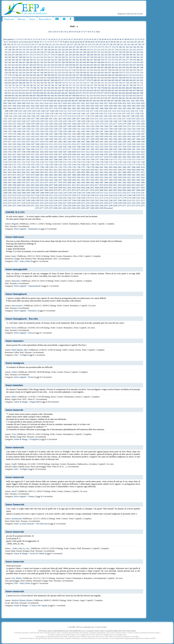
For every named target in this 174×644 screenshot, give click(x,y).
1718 (5, 162)
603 (99, 75)
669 (56, 80)
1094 (129, 108)
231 (24, 52)
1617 (110, 152)
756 (88, 85)
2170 (88, 198)
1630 (28, 154)
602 (95, 75)
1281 (133, 124)
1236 (69, 121)
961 (124, 98)
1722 (23, 162)
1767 (88, 165)
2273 (133, 206)
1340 (120, 129)
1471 (10, 142)
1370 (115, 131)
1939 (23, 180)
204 (67, 50)
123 (57, 44)
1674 (88, 157)
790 (70, 88)
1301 (83, 126)
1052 (78, 106)
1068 (10, 108)
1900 (129, 175)
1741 (110, 162)
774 (13, 88)
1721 (19, 162)
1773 (115, 165)
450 (109, 65)
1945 (51, 180)
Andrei (14, 372)
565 (102, 73)
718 (92, 83)
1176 (78, 116)
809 (138, 88)
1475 (28, 142)
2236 (106, 203)
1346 (5, 131)
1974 (42, 183)
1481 (55, 142)
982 (59, 101)
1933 (138, 177)
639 (88, 78)
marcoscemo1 (17, 306)
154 (27, 47)
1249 (129, 121)
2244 (143, 203)
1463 (115, 139)
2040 (60, 188)
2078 (92, 190)
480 (77, 67)
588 (45, 75)
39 (103, 39)
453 (120, 65)
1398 (101, 134)
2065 (32, 190)
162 (56, 47)
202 (60, 50)
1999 (14, 185)
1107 (47, 111)
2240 (124, 203)
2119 (138, 193)
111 (15, 44)
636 (77, 78)
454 (124, 65)
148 (6, 47)
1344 (138, 129)
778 (27, 88)
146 (140, 44)
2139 (88, 195)
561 (88, 73)
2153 (10, 198)
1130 (11, 113)
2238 (115, 203)
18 (49, 39)
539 (10, 73)
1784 (23, 167)
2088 (138, 190)
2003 (33, 185)
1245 (110, 121)
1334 (92, 129)
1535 (19, 147)
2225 (55, 203)
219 (120, 50)
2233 (92, 203)
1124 (123, 111)
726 (120, 83)
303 (142, 55)
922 (124, 96)
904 (60, 96)
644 (106, 78)
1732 (69, 162)
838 (102, 90)
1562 (143, 147)
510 (45, 70)
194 (31, 50)
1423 (74, 137)
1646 (101, 154)
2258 (65, 206)
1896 (110, 175)
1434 (124, 137)
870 (77, 93)
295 (113, 55)
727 (124, 83)
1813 (14, 170)
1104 (34, 111)
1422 (69, 137)
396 (56, 62)
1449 (51, 139)
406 (92, 62)
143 (129, 44)
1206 (74, 119)
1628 (19, 154)
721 (102, 83)
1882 (46, 175)
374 (117, 60)
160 (49, 47)
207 (77, 50)
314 (42, 57)
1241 (92, 121)
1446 (37, 139)
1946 (55, 180)
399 (67, 62)
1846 (23, 172)
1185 (119, 116)
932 (20, 98)
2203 (97, 200)
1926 (106, 177)
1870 (133, 172)
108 (5, 44)
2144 (110, 195)
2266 (101, 206)
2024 (129, 185)
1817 (32, 170)
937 (38, 98)
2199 (79, 200)
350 (31, 60)
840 (109, 90)
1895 (106, 175)
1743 (120, 162)
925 (134, 96)
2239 (120, 203)
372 (109, 60)
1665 (46, 157)
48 (126, 39)
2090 (5, 193)
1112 (70, 111)
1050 (69, 106)
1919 (74, 177)
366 (88, 60)
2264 (92, 206)
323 (74, 57)
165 (67, 47)
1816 (28, 170)
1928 (115, 177)
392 (42, 62)
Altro (98, 32)
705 (45, 83)
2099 (47, 193)
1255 (14, 124)
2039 (55, 188)
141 (122, 44)
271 (27, 55)
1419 (55, 137)
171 (88, 47)
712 (70, 83)
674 (74, 80)
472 (49, 67)
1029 (115, 103)
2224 (51, 203)
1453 (69, 139)
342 (142, 57)
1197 (32, 119)
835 (92, 90)
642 (99, 78)
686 (117, 80)
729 (131, 83)
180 (120, 47)
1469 (143, 139)
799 (102, 88)
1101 (20, 111)
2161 (46, 198)
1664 (42, 157)
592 (60, 75)
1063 (129, 106)
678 (88, 80)
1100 (16, 111)
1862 (97, 172)
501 (13, 70)
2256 (55, 206)
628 (49, 78)
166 (70, 47)
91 (94, 42)
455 (127, 65)
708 (56, 83)
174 (99, 47)
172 (92, 47)
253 (102, 52)
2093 (19, 193)
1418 (51, 137)
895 (28, 96)
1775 (124, 165)
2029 (10, 188)
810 (142, 88)
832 (81, 90)
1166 (33, 116)
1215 (115, 119)
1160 (6, 116)
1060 (115, 106)
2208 (120, 200)
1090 (110, 108)
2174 (106, 198)
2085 (124, 190)
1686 (143, 157)
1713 (124, 160)
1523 (106, 144)
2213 (143, 200)
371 (106, 60)
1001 (128, 101)
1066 (143, 106)
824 (52, 90)
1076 (46, 108)
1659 (19, 157)
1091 (115, 108)
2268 (110, 206)
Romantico (33, 311)
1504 (19, 144)
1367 (101, 131)
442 (81, 65)
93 (99, 42)
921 (120, 96)
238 (49, 52)
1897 (115, 175)
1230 (42, 121)
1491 (101, 142)
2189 (33, 200)
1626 (10, 154)
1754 (28, 165)
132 (90, 44)
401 (74, 62)
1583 (97, 149)
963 (131, 98)
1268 (74, 124)
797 (95, 88)
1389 (60, 134)
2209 (124, 200)
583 (28, 75)
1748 (143, 162)
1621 (129, 152)
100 (117, 42)
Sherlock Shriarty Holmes (22, 600)
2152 (5, 198)
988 (80, 101)
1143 (69, 113)
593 (63, 75)
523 (92, 70)
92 (97, 42)
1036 (5, 106)
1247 (120, 121)
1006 (10, 103)
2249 (23, 206)
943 (59, 98)
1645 (97, 154)
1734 (78, 162)
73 (48, 42)
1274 (101, 124)
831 (77, 90)
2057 (138, 188)
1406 (138, 134)
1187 (128, 116)
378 (131, 60)
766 (124, 85)
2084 (120, 190)
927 (142, 96)
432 (45, 65)
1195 (23, 119)
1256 (19, 124)
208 (81, 50)
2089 (143, 190)
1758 (46, 165)
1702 (74, 160)
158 (42, 47)
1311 (129, 126)
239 (52, 52)
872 (84, 93)
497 (138, 67)
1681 (120, 157)
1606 (60, 152)
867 (67, 93)
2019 (106, 185)
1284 (5, 126)
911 (85, 96)
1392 (74, 134)
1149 (97, 113)
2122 (10, 195)
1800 (97, 167)
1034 (138, 103)
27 (72, 39)
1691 (23, 160)
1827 (78, 170)
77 (58, 42)
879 (109, 93)
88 (86, 42)
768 (131, 85)
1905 (10, 177)
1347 (10, 131)
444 (88, 65)
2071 (60, 190)
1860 (88, 172)
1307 (111, 126)
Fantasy (31, 496)
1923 (92, 177)
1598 (23, 152)
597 (77, 75)
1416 (42, 137)
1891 (88, 175)
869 (74, 93)
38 (100, 39)
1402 (120, 134)
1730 (60, 162)
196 (38, 50)
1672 (78, 157)
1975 (46, 183)
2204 (101, 200)
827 (63, 90)
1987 (101, 183)
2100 (51, 193)
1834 (110, 170)
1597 (19, 152)
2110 (97, 193)
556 (70, 73)
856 (27, 93)
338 (127, 57)
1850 (42, 172)
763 (113, 85)
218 (117, 50)
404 (85, 62)
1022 (83, 103)
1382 (28, 134)
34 (90, 39)
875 (95, 93)
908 (74, 96)
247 (81, 52)
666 (45, 80)
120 (47, 44)
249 (88, 52)
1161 (11, 116)
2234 (97, 203)
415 (124, 62)
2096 (33, 193)
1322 (37, 129)
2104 (70, 193)
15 (41, 39)
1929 (120, 177)
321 (67, 57)
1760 (55, 165)
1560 (133, 147)
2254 (46, 206)
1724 (32, 162)
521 (84, 70)
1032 (129, 103)
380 (138, 60)
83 (74, 42)
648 (120, 78)
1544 (60, 147)
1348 (14, 131)
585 (35, 75)
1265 (60, 124)
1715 (133, 160)
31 (82, 39)
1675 (92, 157)
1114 (78, 111)
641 (95, 78)
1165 (29, 116)
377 (127, 60)
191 (20, 50)
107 (142, 42)
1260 (37, 124)
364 (81, 60)
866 (63, 93)
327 (88, 57)
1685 (138, 157)
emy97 (14, 491)
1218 (128, 119)
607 (113, 75)
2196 (65, 200)
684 (109, 80)
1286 (14, 126)
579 (13, 75)
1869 (129, 172)
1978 (60, 183)
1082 (74, 108)
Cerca (32, 19)
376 (124, 60)
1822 (55, 170)
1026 (101, 103)
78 (61, 42)
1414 (32, 137)
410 (106, 62)
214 (102, 50)
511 (49, 70)
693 (142, 80)
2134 (65, 195)
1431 (110, 137)
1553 (101, 147)
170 (84, 47)
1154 (119, 113)
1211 (97, 119)
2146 (120, 195)
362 (74, 60)
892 (17, 96)
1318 (19, 129)
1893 (97, 175)
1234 (60, 121)
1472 (14, 142)
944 (63, 98)
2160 (42, 198)
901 (49, 96)
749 (63, 85)
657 (13, 80)
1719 (10, 162)
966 (142, 98)
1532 (5, 147)
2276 (37, 208)
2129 (42, 195)
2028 (5, 188)
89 (89, 42)
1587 (115, 149)
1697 (51, 160)
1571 (42, 149)
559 (81, 73)
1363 (83, 131)
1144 (74, 113)
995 (105, 101)
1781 (10, 167)
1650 (120, 154)
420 (142, 62)
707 (53, 83)
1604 (51, 152)
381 (142, 60)
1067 (5, 108)
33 (87, 39)
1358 (60, 131)
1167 (38, 116)
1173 (65, 116)
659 (20, 80)
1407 (143, 134)
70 (40, 42)
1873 (5, 175)
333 (109, 57)
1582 (92, 149)
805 (124, 88)
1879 (32, 175)
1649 (115, 154)
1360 (69, 131)
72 (46, 42)
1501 (5, 144)
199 (49, 50)
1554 (106, 147)
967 (5, 101)
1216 (119, 119)
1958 (110, 180)
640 (92, 78)
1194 (19, 119)
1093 (124, 108)
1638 (65, 154)
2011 (69, 185)
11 (31, 39)
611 (127, 75)
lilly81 (14, 397)
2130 (46, 195)
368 (95, 60)
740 (31, 85)
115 (29, 44)
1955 (97, 180)
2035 (37, 188)
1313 (138, 126)
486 (99, 67)
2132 (55, 195)
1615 (101, 152)
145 (136, 44)
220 (124, 50)
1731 (65, 162)
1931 (129, 177)
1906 (14, 177)
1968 (14, 183)
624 (34, 78)
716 (84, 83)
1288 (23, 126)
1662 (32, 157)
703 (38, 83)
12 (34, 39)
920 (117, 96)
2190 (37, 200)
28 (75, 39)
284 (74, 55)
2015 (88, 185)
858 (34, 93)
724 (113, 83)
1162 (15, 116)
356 (52, 60)
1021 (78, 103)
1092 (120, 108)
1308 (115, 126)
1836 (120, 170)
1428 (97, 137)
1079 (60, 108)
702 (35, 83)
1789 (46, 167)
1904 (5, 177)
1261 (42, 124)
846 (131, 90)
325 (81, 57)
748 (59, 85)
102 (125, 42)
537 (142, 70)
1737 (92, 162)
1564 (10, 149)
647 (117, 78)
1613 (92, 152)
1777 (133, 165)
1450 (55, 139)
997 (112, 101)
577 (6, 75)
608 (117, 75)
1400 (110, 134)
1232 (51, 121)
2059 (5, 190)
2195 (60, 200)
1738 (97, 162)
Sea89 (14, 464)
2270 (120, 206)
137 (107, 44)
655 (6, 80)
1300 (79, 126)
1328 (65, 129)
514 (59, 70)
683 (106, 80)
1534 (14, 147)
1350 (23, 131)
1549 (83, 147)
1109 (56, 111)
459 (142, 65)
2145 (115, 195)
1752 (19, 165)
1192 (10, 119)
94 (102, 42)
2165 (65, 198)
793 (81, 88)
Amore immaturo (14, 341)
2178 (124, 198)
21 (57, 39)
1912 (42, 177)
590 (53, 75)
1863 (101, 172)
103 (128, 42)
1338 (110, 129)
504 (24, 70)
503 (20, 70)
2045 (83, 188)
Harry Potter (25, 261)
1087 (97, 108)
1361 (74, 131)
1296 (60, 126)
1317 (14, 129)
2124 (19, 195)
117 (36, 44)
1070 (19, 108)
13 (36, 39)
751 (70, 85)
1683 (129, 157)
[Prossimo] (108, 208)
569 (117, 73)
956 (106, 98)
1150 (101, 113)
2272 (129, 206)
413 (117, 62)
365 (84, 60)
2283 (69, 208)
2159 (37, 198)
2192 (46, 200)
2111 (102, 193)
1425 (83, 137)
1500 (143, 142)
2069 (51, 190)
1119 (101, 111)
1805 (120, 167)
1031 (124, 103)
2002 (28, 185)
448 (102, 65)
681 (99, 80)
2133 (60, 195)
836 (95, 90)
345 (13, 60)
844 (124, 90)
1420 (60, 137)
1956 (101, 180)
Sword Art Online (37, 554)
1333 (88, 129)
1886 (65, 175)
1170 (51, 116)
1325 (51, 129)
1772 (110, 165)
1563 (5, 149)
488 (106, 67)
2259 (69, 206)
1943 (42, 180)
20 (54, 39)
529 (113, 70)
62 (20, 42)
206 (74, 50)
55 (143, 39)
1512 (55, 144)
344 (10, 60)
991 (91, 101)
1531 (143, 144)
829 (70, 90)
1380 (19, 134)
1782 (14, 167)
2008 (56, 185)
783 (45, 88)
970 (16, 101)
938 (42, 98)
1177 (83, 116)
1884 (55, 175)
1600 (33, 152)
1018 (65, 103)
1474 (23, 142)
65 (28, 42)
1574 (55, 149)
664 (38, 80)
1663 (37, 157)
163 (59, 47)
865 (59, 93)
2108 (88, 193)
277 (49, 55)
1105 (38, 111)
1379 (14, 134)
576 (142, 73)
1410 (14, 137)
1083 (78, 108)
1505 (23, 144)
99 (114, 42)
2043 (74, 188)
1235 (65, 121)
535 (134, 70)
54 (141, 39)
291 (99, 55)
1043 (37, 106)
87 (84, 42)
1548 (78, 147)
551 (52, 73)
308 (20, 57)
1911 (37, 177)
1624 (143, 152)
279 (56, 55)
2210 (129, 200)
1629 (23, 154)
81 (68, 42)
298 (124, 55)
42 (110, 39)
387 (24, 62)
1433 (120, 137)
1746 (133, 162)
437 (63, 65)
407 (95, 62)
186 (142, 47)
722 (106, 83)
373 (113, 60)
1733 (74, 162)
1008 (19, 103)
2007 (51, 185)
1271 (88, 124)
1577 (69, 149)
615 (142, 75)
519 (77, 70)
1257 (23, 124)
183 (131, 47)
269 (20, 55)
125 (65, 44)
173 (95, 47)
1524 (110, 144)
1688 (10, 160)
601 (92, 75)
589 (49, 75)
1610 (79, 152)
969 (12, 101)
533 (127, 70)
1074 (37, 108)
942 (56, 98)
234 (34, 52)
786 (56, 88)
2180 (133, 198)
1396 (92, 134)
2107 (83, 193)
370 (102, 60)
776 (20, 88)
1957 (106, 180)
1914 (51, 177)
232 (27, 52)
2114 (115, 193)
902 (53, 96)
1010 (28, 103)
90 (91, 42)
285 (77, 55)
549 (45, 73)
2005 (42, 185)
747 (56, 85)
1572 (46, 149)
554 (63, 73)
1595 (10, 152)
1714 (129, 160)
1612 (88, 152)
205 (70, 50)
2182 (143, 198)
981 (55, 101)
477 (67, 67)
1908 (23, 177)
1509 (42, 144)
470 (42, 67)
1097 (143, 108)
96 (107, 42)
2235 (101, 203)
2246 (10, 206)
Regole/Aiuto (45, 19)
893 (20, 96)
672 (67, 80)
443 (84, 65)
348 (24, 60)
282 (67, 55)
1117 (92, 111)
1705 (88, 160)
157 (38, 47)
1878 (28, 175)
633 (67, 78)
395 (53, 62)
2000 (19, 185)
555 (67, 73)
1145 (78, 113)
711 (67, 83)
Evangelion (34, 439)
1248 (124, 121)
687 (120, 80)
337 (124, 57)
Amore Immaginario (16, 294)
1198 (37, 119)
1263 (51, 124)
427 (27, 65)
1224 (14, 121)
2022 (120, 185)
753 (77, 85)
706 (49, 83)
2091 (10, 193)
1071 (23, 108)
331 (102, 57)
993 (98, 101)
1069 (14, 108)
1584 (101, 149)
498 (142, 67)
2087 (133, 190)
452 (117, 65)
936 (34, 98)
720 (99, 83)
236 (42, 52)
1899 (124, 175)
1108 (52, 111)
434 (52, 65)
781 (38, 88)
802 (113, 88)
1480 (51, 142)
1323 (42, 129)
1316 (10, 129)
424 (17, 65)
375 (120, 60)
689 (127, 80)
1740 (106, 162)
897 (35, 96)
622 (27, 78)
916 (102, 96)
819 (34, 90)
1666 (51, 157)
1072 (28, 108)
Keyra (14, 328)
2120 (142, 193)
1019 (69, 103)
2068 (46, 190)
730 (134, 83)
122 (54, 44)
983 (62, 101)
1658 (14, 157)
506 (31, 70)
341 (138, 57)
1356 (51, 131)
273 (34, 55)
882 (120, 93)
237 (45, 52)
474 (56, 67)
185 (138, 47)
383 (10, 62)
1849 (37, 172)
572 (127, 73)
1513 (60, 144)
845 (127, 90)
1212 (101, 119)
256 (113, 52)
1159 (142, 113)
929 (10, 98)
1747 (138, 162)
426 (24, 65)
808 (134, 88)
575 (138, 73)
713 (74, 83)
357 (56, 60)
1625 (5, 154)
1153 (115, 113)
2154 (14, 198)
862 (49, 93)
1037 (10, 106)
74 (51, 42)
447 (99, 65)
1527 (124, 144)
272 (31, 55)
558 (77, 73)
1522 (101, 144)
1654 (138, 154)
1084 (83, 108)
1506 (28, 144)
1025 (97, 103)
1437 (138, 137)
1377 (5, 134)
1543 (55, 147)
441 (77, 65)
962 (127, 98)
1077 (51, 108)
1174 (69, 116)
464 (20, 67)
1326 (55, 129)
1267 (69, 124)
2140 (92, 195)
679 (92, 80)
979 (48, 101)
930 (13, 98)
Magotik (15, 224)
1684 (133, 157)
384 (13, 62)
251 (95, 52)
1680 (115, 157)
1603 (46, 152)
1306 (106, 126)
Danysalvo (16, 281)
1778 (138, 165)
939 (45, 98)
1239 (83, 121)
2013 (78, 185)
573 (131, 73)
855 (24, 93)
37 (98, 39)
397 (60, 62)
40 (105, 39)
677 (84, 80)
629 (52, 78)
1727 (46, 162)
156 (34, 47)
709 (60, 83)
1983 (83, 183)
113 (22, 44)
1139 (51, 113)
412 (113, 62)
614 (138, 75)
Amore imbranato (15, 237)
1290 (33, 126)
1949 (69, 180)
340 (134, 57)
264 (142, 52)
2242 (133, 203)
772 (6, 88)
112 (19, 44)
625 (38, 78)
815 (20, 90)
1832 (101, 170)
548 (42, 73)
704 (42, 83)
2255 (51, 206)
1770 (101, 165)
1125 (128, 111)
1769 (97, 165)
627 (45, 78)
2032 (23, 188)
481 (81, 67)
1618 (115, 152)
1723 (28, 162)
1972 (32, 183)
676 (81, 80)
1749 (5, 165)
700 (28, 83)
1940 (28, 180)
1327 (60, 129)
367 (92, 60)
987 (77, 101)
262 (134, 52)
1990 (115, 183)
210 (88, 50)
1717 (143, 160)
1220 (138, 119)
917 (106, 96)
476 (63, 67)
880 (113, 93)
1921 (83, 177)
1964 (138, 180)
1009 (23, 103)
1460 (101, 139)
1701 (69, 160)
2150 (138, 195)
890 (10, 96)
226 (6, 52)
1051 (74, 106)
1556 (115, 147)
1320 (28, 129)
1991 (120, 183)
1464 (120, 139)
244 (70, 52)
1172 (60, 116)
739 (27, 85)
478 (70, 67)
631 (59, 78)
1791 (55, 167)
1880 (37, 175)
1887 (69, 175)
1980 (69, 183)
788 (63, 88)
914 (95, 96)
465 (24, 67)
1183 (110, 116)
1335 (97, 129)
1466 (129, 139)
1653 (133, 154)
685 (113, 80)
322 (70, 57)
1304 (97, 126)
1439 (5, 139)
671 (63, 80)
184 (134, 47)
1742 (115, 162)
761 (106, 85)
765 (120, 85)
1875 (14, 175)
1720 (14, 162)
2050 (106, 188)
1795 (74, 167)
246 (77, 52)
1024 (92, 103)
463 (17, 67)
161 (52, 47)
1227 (28, 121)
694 (6, 83)
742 (38, 85)
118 (40, 44)
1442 (19, 139)
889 (6, 96)
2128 (37, 195)
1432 (115, 137)
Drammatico (33, 229)
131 (86, 44)
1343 (133, 129)
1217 (124, 119)
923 (127, 96)
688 (124, 80)
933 (24, 98)
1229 (37, 121)
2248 (19, 206)
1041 (28, 106)
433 (49, 65)
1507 (33, 144)
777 (24, 88)
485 (95, 67)
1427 (92, 137)
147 (143, 44)
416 (127, 62)
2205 (106, 200)
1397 (97, 134)
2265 (97, 206)
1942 (37, 180)
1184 (115, 116)
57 (7, 42)
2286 (83, 208)
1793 (65, 167)
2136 (74, 195)
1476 (32, 142)
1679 (110, 157)
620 (20, 78)
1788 (42, 167)
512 (52, 70)
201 (56, 50)
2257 (60, 206)
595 (70, 75)
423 (13, 65)
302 (138, 55)
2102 (60, 193)
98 (112, 42)
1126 (132, 111)
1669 (65, 157)
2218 (23, 203)
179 (117, 47)
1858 (78, 172)
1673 (83, 157)
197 (42, 50)
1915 (55, 177)
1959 (115, 180)
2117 (129, 193)
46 (120, 39)
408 (99, 62)
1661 (28, 157)
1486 (78, 142)
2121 (5, 195)
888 (142, 93)
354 (45, 60)
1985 (92, 183)
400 (70, 62)
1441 (14, 139)
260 (127, 52)
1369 (110, 131)
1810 (143, 167)
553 (59, 73)
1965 (143, 180)
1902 (138, 175)
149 (10, 47)
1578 (74, 149)
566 (106, 73)
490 (113, 67)
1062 (124, 106)
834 (88, 90)
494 (127, 67)
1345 (143, 129)
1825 (69, 170)
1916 (60, 177)
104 (132, 42)
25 (67, 39)
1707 (97, 160)
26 (69, 39)
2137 (78, 195)
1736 (88, 162)
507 (35, 70)
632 (63, 78)
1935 (5, 180)
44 (115, 39)
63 (23, 42)
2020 (110, 185)
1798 (88, 167)
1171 (56, 116)
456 (131, 65)
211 (92, 50)
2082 (110, 190)
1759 (51, 165)
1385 (42, 134)
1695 (42, 160)
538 (6, 73)
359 (63, 60)
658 (17, 80)
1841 (143, 170)
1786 (32, 167)
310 (28, 57)
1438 (143, 137)
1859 (83, 172)
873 (88, 93)
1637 (60, 154)
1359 (65, 131)
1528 (129, 144)
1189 (137, 116)
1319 (23, 129)
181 (124, 47)
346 (17, 60)
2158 (32, 198)
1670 (69, 157)
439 (70, 65)
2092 (15, 193)
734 (10, 85)
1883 (51, 175)
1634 (46, 154)
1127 (137, 111)
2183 (5, 200)
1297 (65, 126)
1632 (37, 154)
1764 (74, 165)
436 (59, 65)
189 (13, 50)
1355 (46, 131)
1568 (28, 149)
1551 (92, 147)
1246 (115, 121)
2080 (101, 190)
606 (110, 75)
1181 (101, 116)
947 (74, 98)
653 (138, 78)
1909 (28, 177)
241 (59, 52)
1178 (87, 116)
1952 (83, 180)
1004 (142, 101)
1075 (42, 108)
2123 (14, 195)
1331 (78, 129)
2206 (111, 200)
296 (117, 55)
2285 (78, 208)
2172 (97, 198)
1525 (115, 144)
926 (138, 96)
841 (113, 90)
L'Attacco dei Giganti (38, 605)
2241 (129, 203)
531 (120, 70)
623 (31, 78)
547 (38, 73)
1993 (129, 183)
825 (56, 90)
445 (92, 65)
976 (37, 101)
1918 (69, 177)
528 (109, 70)
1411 (19, 137)
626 (42, 78)
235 (38, 52)
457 (134, 65)
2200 (83, 200)
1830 (92, 170)
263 (138, 52)
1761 (60, 165)
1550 (88, 147)
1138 (47, 113)
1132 (20, 113)
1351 (28, 131)
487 (102, 67)
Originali (22, 19)
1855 (65, 172)
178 (113, 47)
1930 (124, 177)
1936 (10, 180)
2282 (65, 208)
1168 (42, 116)
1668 (60, 157)
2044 (78, 188)
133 (93, 44)
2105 (74, 193)
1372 (124, 131)
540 (13, 73)
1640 (74, 154)
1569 (32, 149)
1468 (138, 139)
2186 (19, 200)
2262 (83, 206)
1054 (88, 106)
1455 (78, 139)
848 (138, 90)
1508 (37, 144)
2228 (69, 203)
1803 (110, 167)
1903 (143, 175)
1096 (138, 108)
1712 (120, 160)
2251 (32, 206)
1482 (60, 142)
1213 (106, 119)
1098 (6, 111)
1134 (29, 113)
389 (31, 62)
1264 (55, 124)
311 (31, 57)
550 (49, 73)
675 (77, 80)
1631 (32, 154)
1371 (120, 131)
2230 (78, 203)
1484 (69, 142)
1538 (32, 147)
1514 (65, 144)
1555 (110, 147)
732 (142, 83)
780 (34, 88)
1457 (88, 139)
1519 (88, 144)
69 (38, 42)
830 (74, 90)
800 (106, 88)
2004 (37, 185)
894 (24, 96)
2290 (101, 208)
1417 (46, 137)
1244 (106, 121)
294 (109, 55)
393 (45, 62)
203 (63, 50)
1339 (115, 129)
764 (117, 85)
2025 (133, 185)
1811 (5, 170)
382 (6, 62)
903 (56, 96)
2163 (55, 198)
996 (109, 101)
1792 (60, 167)
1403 (124, 134)
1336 (101, 129)
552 (56, 73)
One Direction (42, 524)
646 (113, 78)
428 (31, 65)
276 (45, 55)
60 (15, 42)
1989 (110, 183)
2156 (23, 198)
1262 (46, 124)
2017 (97, 185)
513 (56, 70)
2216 (14, 203)
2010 (65, 185)
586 (38, 75)
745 (49, 85)
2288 (92, 208)
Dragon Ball (35, 402)
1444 (28, 139)
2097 (38, 193)
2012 (74, 185)
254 (106, 52)
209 (85, 50)
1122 (114, 111)
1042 (32, 106)
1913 (46, 177)
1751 (14, 165)
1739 (101, 162)
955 (102, 98)
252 (99, 52)
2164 (60, 198)
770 (138, 85)
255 (109, 52)
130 (82, 44)
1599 (28, 152)
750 (67, 85)
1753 (23, 165)
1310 (124, 126)
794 (84, 88)
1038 (14, 106)
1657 (10, 157)
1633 (42, 154)
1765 (78, 165)
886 (134, 93)
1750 (10, 165)
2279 (51, 208)
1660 (23, 157)
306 (13, 57)
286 (81, 55)
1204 (64, 119)
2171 (92, 198)
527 (106, 70)
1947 (60, 180)
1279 (124, 124)
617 (10, 78)
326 (84, 57)
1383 (32, 134)
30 (80, 39)
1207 (78, 119)
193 (28, 50)
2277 (42, 208)
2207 (115, 200)
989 (84, 101)
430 (38, 65)
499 (6, 70)
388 (28, 62)
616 (6, 78)
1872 (143, 172)
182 (127, 47)
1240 (88, 121)
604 (102, 75)
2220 (32, 203)
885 (131, 93)
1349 (19, 131)
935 (31, 98)
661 (27, 80)
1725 (37, 162)
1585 (106, 149)
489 (109, 67)
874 (92, 93)
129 (79, 44)
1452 (65, 139)
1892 (92, 175)
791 (74, 88)
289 (92, 55)
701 (31, 83)
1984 (88, 183)
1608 (69, 152)
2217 (19, 203)
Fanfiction (9, 19)
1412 (23, 137)
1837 (124, 170)
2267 (106, 206)
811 (6, 90)
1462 (110, 139)
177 (109, 47)
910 (81, 96)
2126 (28, 195)
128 (75, 44)
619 (17, 78)
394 (49, 62)
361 (70, 60)
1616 (106, 152)
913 (92, 96)
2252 (37, 206)
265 (6, 55)
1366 (97, 131)
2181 (138, 198)
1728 (51, 162)
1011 (33, 103)
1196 (28, 119)
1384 (37, 134)
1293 (46, 126)
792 (77, 88)
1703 (79, 160)
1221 (142, 119)
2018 (101, 185)
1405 (133, 134)
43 (113, 39)
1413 (28, 137)
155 (31, 47)
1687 (5, 160)
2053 (120, 188)
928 (6, 98)
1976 (51, 183)
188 (10, 50)
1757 (42, 165)
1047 (55, 106)
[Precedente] (8, 39)
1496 (124, 142)
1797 (83, 167)
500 (10, 70)
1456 (83, 139)
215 (106, 50)
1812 (10, 170)
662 (31, 80)
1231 (46, 121)
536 (138, 70)
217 (113, 50)
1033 (133, 103)
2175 (110, 198)
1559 (129, 147)
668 (52, 80)
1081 (69, 108)
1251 (138, 121)
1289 (28, 126)
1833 (106, 170)
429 (34, 65)
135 (100, 44)
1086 (92, 108)
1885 (60, 175)
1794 (69, 167)
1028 (110, 103)
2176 (115, 198)
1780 (5, 167)
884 (127, 93)
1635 (51, 154)
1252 (143, 121)
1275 (106, 124)
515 (63, 70)
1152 (110, 113)
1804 (115, 167)
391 (38, 62)
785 (52, 88)
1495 (120, 142)
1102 (25, 111)
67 (33, 42)
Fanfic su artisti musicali (24, 524)
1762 (65, 165)
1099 (11, 111)
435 (56, 65)
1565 (14, 149)
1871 (138, 172)
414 (120, 62)
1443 (23, 139)
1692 (28, 160)
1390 (65, 134)
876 (99, 93)
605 (106, 75)
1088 (101, 108)
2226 (60, 203)
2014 (83, 185)
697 (17, 83)
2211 (134, 200)
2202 (92, 200)
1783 (19, 167)
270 (24, 55)
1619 (120, 152)
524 (95, 70)
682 (102, 80)
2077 (88, 190)
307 (17, 57)
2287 (88, 208)
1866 (115, 172)
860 (42, 93)
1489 (92, 142)
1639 (69, 154)
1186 (124, 116)
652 (134, 78)
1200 (46, 119)
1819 (42, 170)
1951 (78, 180)
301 (134, 55)
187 (6, 50)
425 (20, 65)
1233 (55, 121)
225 (142, 50)
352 (38, 60)
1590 (129, 149)
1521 (97, 144)
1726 (42, 162)
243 (67, 52)
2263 (88, 206)
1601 (37, 152)
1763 (69, 165)
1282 (138, 124)
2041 (65, 188)
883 (124, 93)
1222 (5, 121)
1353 (37, 131)
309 (24, 57)
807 (131, 88)
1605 (56, 152)
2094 (24, 193)
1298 (69, 126)
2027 (143, 185)
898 (38, 96)
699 (24, 83)
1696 (46, 160)
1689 (14, 160)
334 (113, 57)
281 (63, 55)
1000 (124, 101)
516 (67, 70)
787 (59, 88)
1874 (10, 175)
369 (99, 60)
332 (106, 57)
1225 (19, 121)
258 (120, 52)
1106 (43, 111)
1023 (88, 103)
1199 (41, 119)
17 (47, 39)
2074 (74, 190)
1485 (74, 142)
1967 (10, 183)
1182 (106, 116)
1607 (65, 152)
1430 (106, 137)
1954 (92, 180)
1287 (19, 126)
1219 (133, 119)
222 (131, 50)
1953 (88, 180)
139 (115, 44)
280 (59, 55)
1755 (32, 165)
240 (56, 52)
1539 (37, 147)
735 (13, 85)
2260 (74, 206)
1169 (47, 116)
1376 (143, 131)
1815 (23, 170)
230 (20, 52)
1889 (78, 175)
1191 (5, 119)
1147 (87, 113)
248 (84, 52)
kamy (14, 256)
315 (45, 57)
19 (52, 39)
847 (134, 90)
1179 (92, 116)
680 (95, 80)
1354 (42, 131)
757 (92, 85)
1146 (83, 113)
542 (20, 73)
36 (95, 39)
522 (88, 70)
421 (6, 65)
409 (102, 62)
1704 (83, 160)
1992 (124, 183)
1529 (133, 144)
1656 (5, 157)
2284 (74, 208)
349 (27, 60)
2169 (83, 198)
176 (106, 47)
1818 (37, 170)
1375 (138, 131)
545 (31, 73)
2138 (83, 195)
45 (118, 39)
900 (45, 96)
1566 (19, 149)
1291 (37, 126)
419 (138, 62)
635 (74, 78)
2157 (28, 198)
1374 (133, 131)
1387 (51, 134)
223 (134, 50)
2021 (115, 185)
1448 (46, 139)
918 (109, 96)
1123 (119, 111)
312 (34, 57)
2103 (65, 193)
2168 (78, 198)
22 (59, 39)
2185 (14, 200)
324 (77, 57)
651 (131, 78)
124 (61, 44)
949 (81, 98)
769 (134, 85)
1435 (129, 137)
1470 (5, 142)
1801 (101, 167)
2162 (51, 198)
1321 (32, 129)
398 (63, 62)
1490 (97, 142)
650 (127, 78)
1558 (124, 147)
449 (106, 65)
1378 (10, 134)
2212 (138, 200)
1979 (65, 183)
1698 (56, 160)
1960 (120, 180)
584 (31, 75)
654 (142, 78)
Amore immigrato (15, 363)
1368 (106, 131)
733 (6, 85)
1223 (10, 121)
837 (99, 90)
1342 (129, 129)
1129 (6, 113)
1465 (124, 139)
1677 (101, 157)
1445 (32, 139)
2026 (138, 185)
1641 (78, 154)
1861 (92, 172)
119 (43, 44)
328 (92, 57)
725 (117, 83)
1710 (111, 160)
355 (49, 60)
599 (85, 75)
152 (20, 47)
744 (45, 85)
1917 (65, 177)
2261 (78, 206)
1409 (10, 137)
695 (10, 83)
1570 (37, 149)
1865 (110, 172)
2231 (83, 203)
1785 (28, 167)
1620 (124, 152)
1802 (106, 167)
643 (102, 78)
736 (17, 85)
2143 (106, 195)
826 (59, 90)
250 (92, 52)
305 (10, 57)
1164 (24, 116)
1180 (97, 116)
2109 (93, 193)
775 (17, 88)
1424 (78, 137)
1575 (60, 149)
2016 (92, 185)
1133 (24, 113)
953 (95, 98)
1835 (115, 170)
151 (17, 47)
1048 (60, 106)
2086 (129, 190)
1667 (55, 157)
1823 (60, 170)
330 (99, 57)
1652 (129, 154)
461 (10, 67)
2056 (133, 188)
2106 (79, 193)
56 (5, 42)
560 (84, 73)
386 (20, 62)
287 (84, 55)
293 (106, 55)
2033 (28, 188)
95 (104, 42)
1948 (65, 180)
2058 (143, 188)
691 (134, 80)
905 (63, 96)
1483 (65, 142)
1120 (105, 111)
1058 (106, 106)
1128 (141, 111)
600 (88, 75)
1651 (124, 154)
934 (27, 98)
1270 (83, 124)
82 (71, 42)
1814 (19, 170)
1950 (74, 180)
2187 (23, 200)
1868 (124, 172)
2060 (10, 190)
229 (17, 52)
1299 (74, 126)
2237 (110, 203)
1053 (83, 106)
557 (74, 73)
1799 (92, 167)
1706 (92, 160)
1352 (32, 131)
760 (102, 85)
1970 (23, 183)
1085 (88, 108)
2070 (55, 190)
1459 (97, 139)
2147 (124, 195)
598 (81, 75)
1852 (51, 172)
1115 (83, 111)
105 (135, 42)
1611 (83, 152)
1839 (133, 170)
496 (134, 67)
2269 (115, 206)
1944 (46, 180)
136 (104, 44)
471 (45, 67)
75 (53, 42)
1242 (97, 121)
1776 (129, 165)
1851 (46, 172)
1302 (88, 126)
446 (95, 65)
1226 (23, 121)
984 (66, 101)
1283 (143, 124)
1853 (55, 172)
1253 (5, 124)
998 (116, 101)
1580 (83, 149)
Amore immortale (15, 447)
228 (13, 52)
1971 (28, 183)
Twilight (24, 355)
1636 (55, 154)
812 (10, 90)
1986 (97, 183)
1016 (55, 103)
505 (28, 70)
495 (131, 67)
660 (24, 80)
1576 (65, 149)
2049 (101, 188)
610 (124, 75)
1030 (120, 103)
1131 (15, 113)
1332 (83, 129)
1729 (55, 162)
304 (6, 57)
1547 (74, 147)
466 (27, 67)
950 (84, 98)
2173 (101, 198)
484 (92, 67)
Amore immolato (14, 385)
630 (56, 78)
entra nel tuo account (135, 14)
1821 (51, 170)
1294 (51, 126)
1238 (78, 121)
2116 (124, 193)
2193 (51, 200)
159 (45, 47)
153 (24, 47)
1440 (10, 139)
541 (17, 73)
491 (117, 67)
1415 (37, 137)
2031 (19, 188)
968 (9, 101)
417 (131, 62)
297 (120, 55)
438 (67, 65)
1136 (38, 113)
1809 (138, 167)
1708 (101, 160)
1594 (5, 152)
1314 (143, 126)
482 (84, 67)
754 (81, 85)
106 (139, 42)
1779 (143, 165)
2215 (10, 203)
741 (34, 85)
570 (120, 73)
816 (24, 90)
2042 (69, 188)
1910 (33, 177)
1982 (78, 183)
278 (52, 55)
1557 (120, 147)
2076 (83, 190)
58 (10, 42)
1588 (120, 149)
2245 (5, 206)
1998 (10, 185)
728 (127, 83)
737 (20, 85)
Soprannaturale (34, 286)
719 (95, 83)
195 (35, 50)
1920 (78, 177)
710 (63, 83)
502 (17, 70)
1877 (23, 175)
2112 (106, 193)
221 (127, 50)
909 (77, 96)
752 (74, 85)
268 (17, 55)
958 (113, 98)
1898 (120, 175)
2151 (143, 195)
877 (102, 93)
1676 (97, 157)
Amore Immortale (15, 504)
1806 (124, 167)
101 (121, 42)
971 (20, 101)
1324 (46, 129)
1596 (14, 152)
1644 (92, 154)
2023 (124, 185)
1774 (120, 165)
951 (88, 98)
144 (132, 44)
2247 (14, 206)
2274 (138, 206)
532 (124, 70)
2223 (46, 203)
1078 (55, 108)
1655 (143, 154)
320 (63, 57)
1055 (92, 106)
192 (24, 50)
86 (81, 42)
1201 (51, 119)
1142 (65, 113)
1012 (37, 103)
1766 (83, 165)
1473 (19, 142)
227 (10, 52)
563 (95, 73)
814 (17, 90)
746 (52, 85)
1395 (88, 134)
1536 (23, 147)
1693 (33, 160)
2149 (133, 195)
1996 (143, 183)
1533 (10, 147)
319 (59, 57)
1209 (87, 119)
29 (77, 39)
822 (45, 90)
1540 (42, 147)
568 (113, 73)
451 (113, 65)
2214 (5, 203)
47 (123, 39)
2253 (42, 206)
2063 (23, 190)
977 (41, 101)
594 (67, 75)
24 (64, 39)
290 (95, 55)
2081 (106, 190)
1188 (133, 116)
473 (52, 67)
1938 (19, 180)
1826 (74, 170)
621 (24, 78)
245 (74, 52)
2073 (69, 190)
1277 (115, 124)
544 (27, 73)
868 (70, 93)
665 (42, 80)
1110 (61, 111)
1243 (101, 121)
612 (131, 75)
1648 (110, 154)
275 (42, 55)
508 (38, 70)
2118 (133, 193)
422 (10, 65)
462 (13, 67)
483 (88, 67)
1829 (88, 170)
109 (8, 44)
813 (13, 90)
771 (142, 85)
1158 (137, 113)
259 (124, 52)
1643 (88, 154)
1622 (133, 152)
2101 (56, 193)
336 (120, 57)
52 (136, 39)
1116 (87, 111)
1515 (69, 144)
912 (88, 96)
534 (131, 70)
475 (59, 67)
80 (66, 42)
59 (12, 42)
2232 (88, 203)
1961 (124, 180)
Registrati (121, 14)
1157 (133, 113)
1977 (55, 183)
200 (53, 50)
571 (124, 73)
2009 (60, 185)
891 (13, 96)
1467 (133, 139)
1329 (69, 129)
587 (42, 75)
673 (70, 80)
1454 (74, 139)
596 (74, 75)
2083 (115, 190)
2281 (60, 208)
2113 (111, 193)
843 (120, 90)
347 (20, 60)
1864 (106, 172)
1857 (74, 172)
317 (52, 57)
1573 (51, 149)
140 (118, 44)
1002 (133, 101)
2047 (92, 188)
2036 (42, 188)
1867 (120, 172)
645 (109, 78)
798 (99, 88)
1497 (129, 142)
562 (92, 73)
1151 (106, 113)
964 (134, 98)
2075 (78, 190)
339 (131, 57)
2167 (74, 198)
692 (138, 80)
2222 (42, 203)
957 (109, 98)
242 (63, 52)
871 (81, 93)
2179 (129, 198)
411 (110, 62)
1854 (60, 172)
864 (56, 93)
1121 (110, 111)
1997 (5, 185)
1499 (138, 142)
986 (73, 101)
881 (117, 93)
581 (20, 75)
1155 (124, 113)
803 (117, 88)
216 (109, 50)
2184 (10, 200)
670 (59, 80)
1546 (69, 147)
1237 (74, 121)
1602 (42, 152)
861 (45, 93)
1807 (129, 167)
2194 (56, 200)
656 (10, 80)
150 (13, 47)
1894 (101, 175)
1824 (65, 170)
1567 (23, 149)
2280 (55, 208)
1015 (51, 103)
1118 (96, 111)
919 (113, 96)
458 (138, 65)
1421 (65, 137)
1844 (14, 172)
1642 (83, 154)
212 (95, 50)
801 (109, 88)
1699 (60, 160)
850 (6, 93)
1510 (46, 144)
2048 (97, 188)
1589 (124, 149)
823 (49, 90)
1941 (32, 180)
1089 (106, 108)
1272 (92, 124)
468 (34, 67)
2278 (46, 208)
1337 (106, 129)
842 (117, 90)
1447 (42, 139)
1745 (129, 162)
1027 (106, 103)
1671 (74, 157)
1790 (51, 167)
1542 (51, 147)
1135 (33, 113)
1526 (120, 144)
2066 (37, 190)
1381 (23, 134)
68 (35, 42)
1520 (92, 144)
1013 (42, 103)
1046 (51, 106)
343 (6, 60)
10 (29, 39)
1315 (5, 129)
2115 (120, 193)
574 (134, 73)
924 (131, 96)
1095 (133, 108)
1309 (120, 126)
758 (95, 85)
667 (49, 80)
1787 (37, 167)
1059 (110, 106)
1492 (106, 142)
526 (102, 70)
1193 (14, 119)
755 (84, 85)
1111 (65, 111)
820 (38, 90)
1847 (28, 172)
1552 (97, 147)
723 (109, 83)
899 (42, 96)
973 (27, 101)
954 (99, 98)
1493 (110, 142)
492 (120, 67)
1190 (142, 116)
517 (70, 70)
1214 (110, 119)
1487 (83, 142)
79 (63, 42)
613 (134, 75)
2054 (124, 188)
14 (39, 39)
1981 (74, 183)
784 (49, 88)
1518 (83, 144)
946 (70, 98)
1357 (55, 131)
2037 (46, 188)
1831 (97, 170)
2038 (51, 188)
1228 (32, 121)
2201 (88, 200)
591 (56, 75)
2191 (42, 200)
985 (69, 101)
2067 (42, 190)
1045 (46, 106)
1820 (46, 170)
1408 (5, 137)
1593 (143, 149)
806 (127, 88)
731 (138, 83)
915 (99, 96)
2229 (74, 203)
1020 (74, 103)
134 (97, 44)
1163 (20, 116)
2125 (23, 195)
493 (124, 67)
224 (138, 50)
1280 (129, 124)
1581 (88, 149)
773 (10, 88)
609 (120, 75)
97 (109, 42)
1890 (83, 175)
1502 (10, 144)
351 (34, 60)
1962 (129, 180)
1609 (74, 152)
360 (67, 60)
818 (31, 90)
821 (42, 90)
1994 (133, 183)
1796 (78, 167)
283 (70, 55)
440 (74, 65)
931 (17, 98)
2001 (23, 185)
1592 (138, 149)
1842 (5, 172)
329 (95, 57)
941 (52, 98)
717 (88, 83)
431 (42, 65)
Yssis (14, 434)
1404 (129, 134)
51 (133, 39)
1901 (133, 175)
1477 (37, 142)
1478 (42, 142)
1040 (23, 106)
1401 (115, 134)
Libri (16, 261)
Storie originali (20, 229)
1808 (133, 167)
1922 (88, 177)
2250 (28, 206)
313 (38, 57)
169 (81, 47)
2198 (74, 200)
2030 (14, 188)
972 (23, 101)
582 (24, 75)
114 (26, 44)
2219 (28, 203)
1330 (74, 129)
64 (25, 42)
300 (131, 55)
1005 (5, 103)
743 (42, 85)
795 (88, 88)
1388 (55, 134)
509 (42, 70)
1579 (78, 149)
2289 (97, 208)
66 (30, 42)
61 (18, 42)
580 (17, 75)
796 (92, 88)
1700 (65, 160)
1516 (74, 144)
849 (142, 90)
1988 (106, 183)
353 (42, 60)
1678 (106, 157)
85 (79, 42)
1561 (138, 147)
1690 (19, 160)
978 (45, 101)
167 (74, 47)
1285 (10, 126)
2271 (124, 206)
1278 (120, 124)
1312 (133, 126)
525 (99, 70)
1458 (92, 139)
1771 (106, 165)
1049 (65, 106)
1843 (10, 172)
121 (50, 44)
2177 (120, 198)
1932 (133, 177)
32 (85, 39)
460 (6, 67)
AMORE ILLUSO (15, 212)
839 (106, 90)
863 (52, 93)
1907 (19, 177)
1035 (143, 103)
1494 (115, 142)
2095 (28, 193)
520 (81, 70)
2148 (129, 195)
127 (72, 44)
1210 (92, 119)
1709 (106, 160)
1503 (14, 144)
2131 (51, 195)
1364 (88, 131)
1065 (138, 106)
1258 (28, 124)
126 (68, 44)
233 (31, 52)
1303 (92, 126)
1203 (60, 119)
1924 (97, 177)
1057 (101, 106)
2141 (97, 195)
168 (77, 47)
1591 (133, 149)
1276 (110, 124)
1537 (28, 147)
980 (52, 101)
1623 (138, 152)
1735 (83, 162)
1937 (14, 180)
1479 (46, 142)
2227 (65, 203)
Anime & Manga (21, 402)
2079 (97, 190)
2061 (14, 190)
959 (117, 98)
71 (43, 42)
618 (13, 78)
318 (56, 57)
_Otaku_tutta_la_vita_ (21, 548)
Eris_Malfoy (17, 578)
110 (12, 44)
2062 (19, 190)
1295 (56, 126)
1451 (60, 139)
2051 (110, 188)
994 (102, 101)
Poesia (31, 333)
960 (120, 98)
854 (20, 93)
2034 (32, 188)
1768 (92, 165)
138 (111, 44)
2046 (88, 188)
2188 (28, 200)
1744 (124, 162)
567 (109, 73)
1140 (56, 113)
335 (117, 57)
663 (34, 80)
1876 (19, 175)
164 (63, 47)
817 (27, 90)
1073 (32, 108)
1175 (74, 116)
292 (102, 55)
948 (77, 98)
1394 (83, 134)
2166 (69, 198)
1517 (78, 144)
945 (67, 98)
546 (34, 73)
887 (138, 93)
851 (10, 93)
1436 (133, 137)
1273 (97, 124)
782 (42, 88)
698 (20, 83)
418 (134, 62)
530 (117, 70)
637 (81, 78)
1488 (88, 142)
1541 (46, 147)
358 (59, 60)
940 (49, 98)
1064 (133, 106)
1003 (137, 101)
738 (24, 85)
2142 (101, 195)
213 (99, 50)
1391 (69, 134)
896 (31, 96)
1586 (110, 149)
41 (108, 39)
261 (131, 52)
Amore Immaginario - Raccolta (22, 319)
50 (131, 39)
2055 (129, 188)
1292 (42, 126)
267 (13, 55)
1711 (115, 160)
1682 (124, 157)
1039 (19, 106)
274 (38, 55)
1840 (138, 170)
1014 (46, 103)
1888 (74, 175)
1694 (37, 160)
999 (119, 101)
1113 (74, 111)
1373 (129, 131)
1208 (83, 119)
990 (87, 101)
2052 (115, 188)
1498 (133, 142)
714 (77, 83)
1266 (65, 124)
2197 (69, 200)
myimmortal (17, 519)
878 (106, 93)
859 (38, 93)
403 (81, 62)
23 (62, 39)
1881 (42, 175)
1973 (37, 183)
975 (34, 101)
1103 (29, 111)
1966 (5, 183)
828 (67, 90)
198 (45, 50)
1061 (120, 106)
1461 (106, 139)
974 (30, 101)
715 (81, 83)
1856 (69, 172)
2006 (46, 185)
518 (74, 70)
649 (124, 78)
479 (74, 67)
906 (67, 96)
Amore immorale (14, 410)
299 (127, 55)
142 (125, 44)
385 (17, 62)
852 (13, 93)
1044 (42, 106)
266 (10, 55)
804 (120, 88)
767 (127, 85)
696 (13, 83)
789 (67, 88)
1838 (129, 170)
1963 (133, 180)
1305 (101, 126)
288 (88, 55)
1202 (55, 119)
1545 (65, 147)
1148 (92, 113)
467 (31, 67)
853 (17, 93)
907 (70, 96)
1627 (14, 154)
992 (94, 101)
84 (76, 42)
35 (92, 39)
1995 (138, 183)
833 (84, 90)
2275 (143, 206)
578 (10, 75)
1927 (110, 177)
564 (99, 73)
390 (35, 62)
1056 (97, 106)
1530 (138, 144)
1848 (32, 172)
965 (138, 98)
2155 (19, 198)
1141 (60, 113)
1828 (83, 170)
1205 (69, 119)
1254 (10, 124)
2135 (69, 195)
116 (33, 44)
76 (56, 42)
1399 (106, 134)
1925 (101, 177)
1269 (78, 124)
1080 (65, 108)
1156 (128, 113)
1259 (32, 124)
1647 (106, 154)
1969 (19, 183)
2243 (138, 203)
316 (49, 57)
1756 (37, 165)
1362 (78, 131)
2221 (37, 203)
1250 (133, 121)
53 (138, 39)
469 (38, 67)
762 (109, 85)
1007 (14, 103)
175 (102, 47)
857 (31, 93)
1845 (19, 172)
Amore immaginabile (16, 269)
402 (77, 62)
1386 (46, 134)
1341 (124, 129)
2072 (65, 190)
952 (92, 98)
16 (44, 39)
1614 (97, 152)
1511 (51, 144)
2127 (32, 195)
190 (17, 50)
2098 (42, 193)
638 (84, 78)
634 (70, 78)
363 (77, 60)
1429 (101, 137)
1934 (143, 177)
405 (88, 62)
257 (117, 52)
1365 (92, 131)
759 (99, 85)
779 (31, 88)
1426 (88, 137)
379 (134, 60)
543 (24, 73)
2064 (28, 190)
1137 (42, 113)
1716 (138, 160)
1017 (60, 103)
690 (131, 80)
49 (128, 39)
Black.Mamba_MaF (20, 350)
